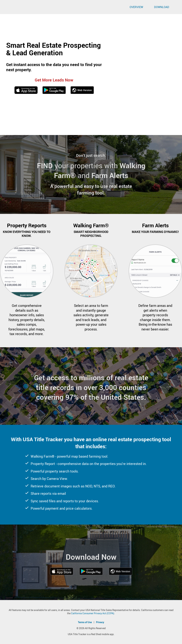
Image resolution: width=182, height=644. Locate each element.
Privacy (100, 622)
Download (162, 7)
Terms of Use (85, 622)
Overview (136, 7)
